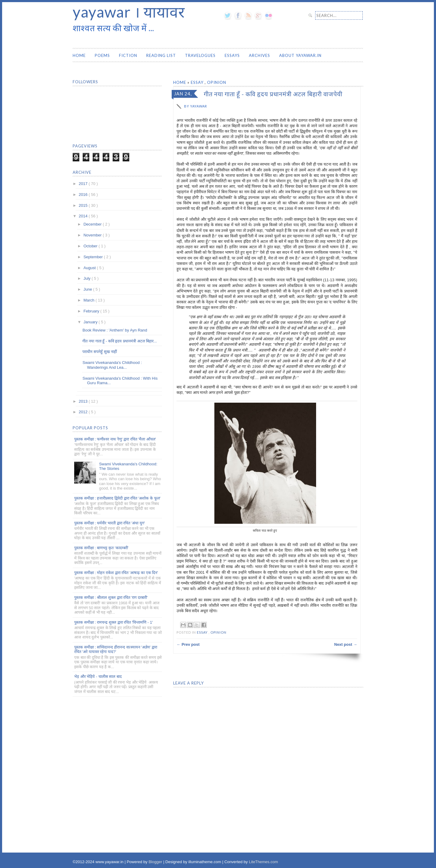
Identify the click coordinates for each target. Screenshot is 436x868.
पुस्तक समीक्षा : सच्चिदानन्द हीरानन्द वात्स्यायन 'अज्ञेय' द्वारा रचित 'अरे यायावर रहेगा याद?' (116, 650)
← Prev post (188, 644)
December (93, 224)
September (94, 257)
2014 (84, 216)
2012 (84, 412)
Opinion (217, 82)
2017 (84, 184)
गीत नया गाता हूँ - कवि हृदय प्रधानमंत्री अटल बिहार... (120, 341)
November (93, 235)
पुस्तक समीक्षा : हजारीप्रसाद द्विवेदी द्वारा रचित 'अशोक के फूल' (117, 498)
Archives (259, 55)
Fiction (128, 55)
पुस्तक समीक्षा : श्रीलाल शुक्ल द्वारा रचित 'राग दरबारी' (111, 597)
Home (79, 55)
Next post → (346, 644)
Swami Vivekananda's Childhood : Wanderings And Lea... (112, 365)
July (88, 278)
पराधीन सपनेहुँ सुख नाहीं (100, 352)
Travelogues (200, 55)
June (88, 289)
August (90, 268)
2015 (84, 205)
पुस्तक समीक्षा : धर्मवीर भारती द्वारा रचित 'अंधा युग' (109, 523)
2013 (84, 401)
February (92, 311)
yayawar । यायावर (129, 12)
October (91, 246)
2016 (84, 195)
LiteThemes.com (263, 862)
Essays (232, 55)
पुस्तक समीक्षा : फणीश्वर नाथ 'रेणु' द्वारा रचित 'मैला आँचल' (115, 439)
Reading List (161, 55)
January (91, 322)
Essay (198, 82)
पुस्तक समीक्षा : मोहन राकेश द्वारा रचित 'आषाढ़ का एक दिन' (116, 573)
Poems (102, 55)
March (90, 300)
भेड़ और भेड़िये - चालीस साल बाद (98, 677)
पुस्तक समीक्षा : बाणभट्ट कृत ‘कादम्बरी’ (101, 548)
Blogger (156, 862)
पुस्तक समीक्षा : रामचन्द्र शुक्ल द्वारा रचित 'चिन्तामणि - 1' (114, 622)
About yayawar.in (300, 55)
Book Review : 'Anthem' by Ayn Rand (115, 330)
